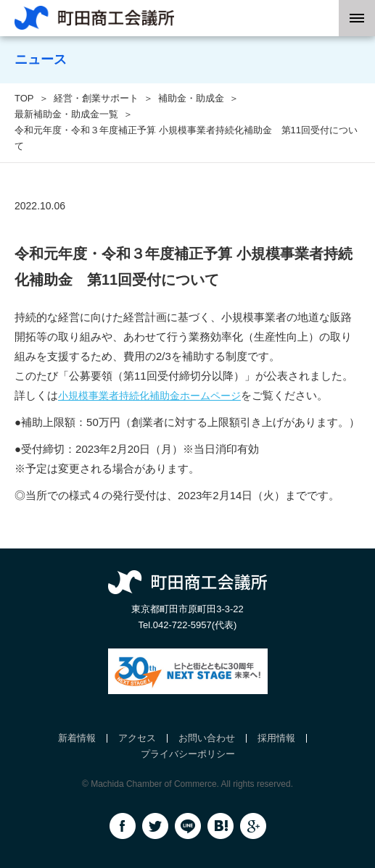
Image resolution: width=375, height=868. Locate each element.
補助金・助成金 (191, 98)
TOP (24, 98)
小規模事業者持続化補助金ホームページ (149, 396)
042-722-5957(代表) (195, 625)
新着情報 (77, 738)
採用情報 (276, 738)
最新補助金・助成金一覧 (66, 114)
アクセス (137, 738)
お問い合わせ (207, 738)
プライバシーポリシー (188, 754)
